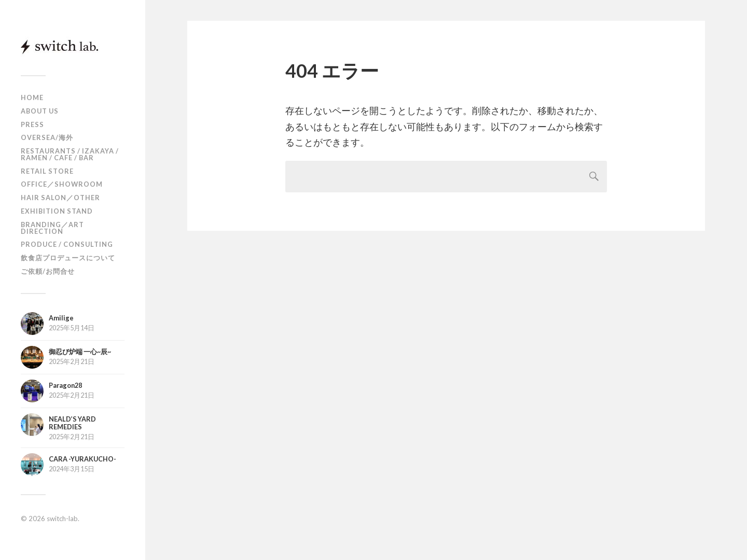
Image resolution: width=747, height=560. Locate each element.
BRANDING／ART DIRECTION (52, 228)
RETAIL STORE (47, 171)
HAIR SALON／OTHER (60, 198)
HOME (32, 97)
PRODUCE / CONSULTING (67, 244)
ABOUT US (40, 111)
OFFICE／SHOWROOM (62, 184)
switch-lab (62, 519)
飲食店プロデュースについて (68, 258)
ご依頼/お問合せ (48, 271)
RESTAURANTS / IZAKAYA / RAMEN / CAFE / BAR (70, 154)
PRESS (32, 124)
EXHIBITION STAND (57, 211)
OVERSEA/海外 (47, 137)
